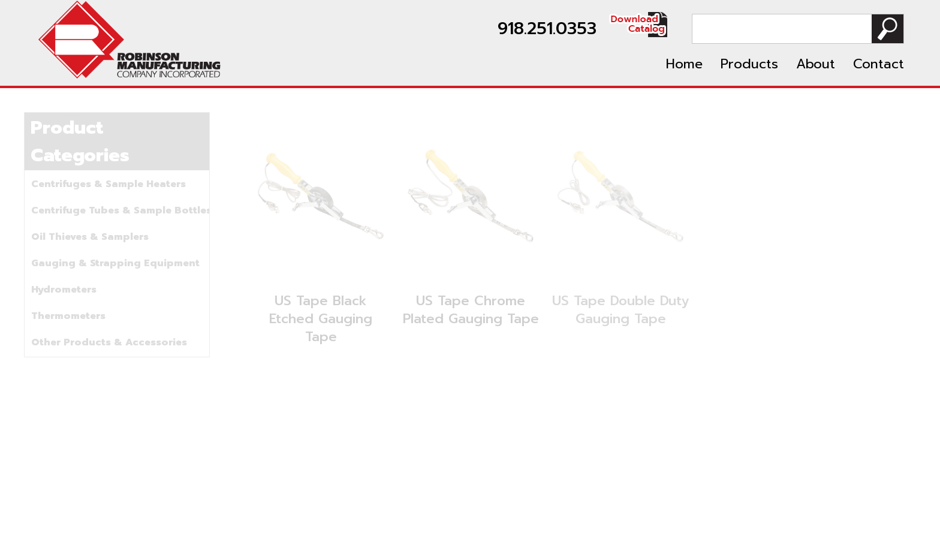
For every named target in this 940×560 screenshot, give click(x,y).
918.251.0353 (547, 28)
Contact (879, 64)
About (816, 64)
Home (684, 64)
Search (888, 29)
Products (749, 64)
